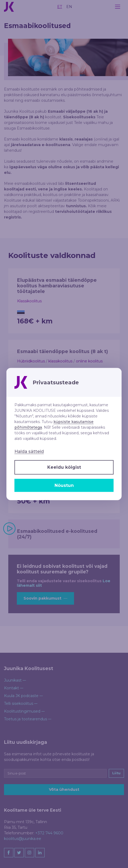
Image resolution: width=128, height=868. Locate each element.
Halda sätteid (29, 452)
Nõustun (64, 485)
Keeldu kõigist (64, 467)
